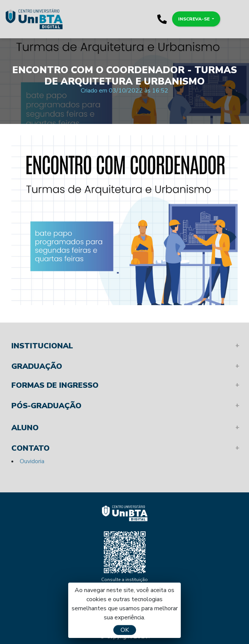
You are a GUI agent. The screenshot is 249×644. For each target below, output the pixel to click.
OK (125, 630)
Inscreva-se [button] (194, 19)
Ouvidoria (32, 461)
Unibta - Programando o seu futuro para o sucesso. (34, 19)
